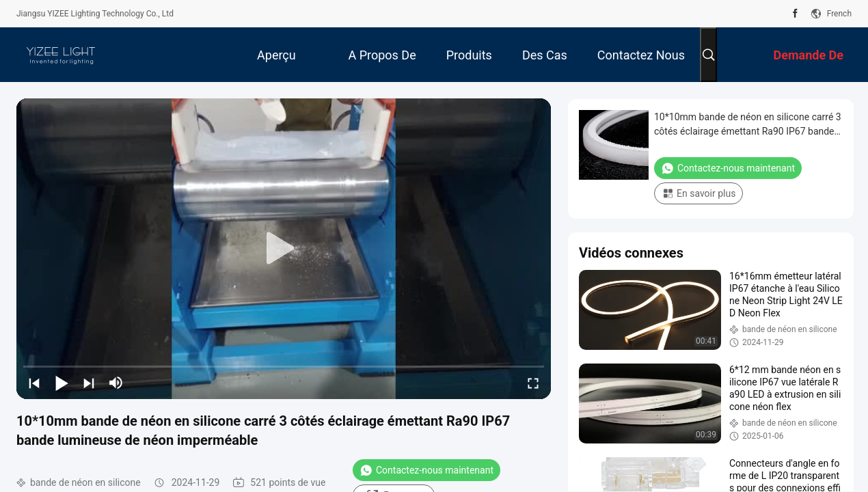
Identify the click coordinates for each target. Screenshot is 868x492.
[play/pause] (62, 383)
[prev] (34, 383)
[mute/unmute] (116, 383)
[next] (89, 383)
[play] (284, 249)
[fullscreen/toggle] (533, 383)
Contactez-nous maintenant (426, 470)
